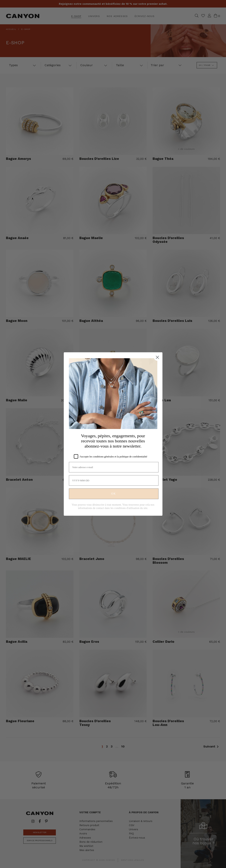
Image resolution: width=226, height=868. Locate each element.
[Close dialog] (157, 357)
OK (113, 494)
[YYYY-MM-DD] (114, 480)
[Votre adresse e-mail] (114, 467)
